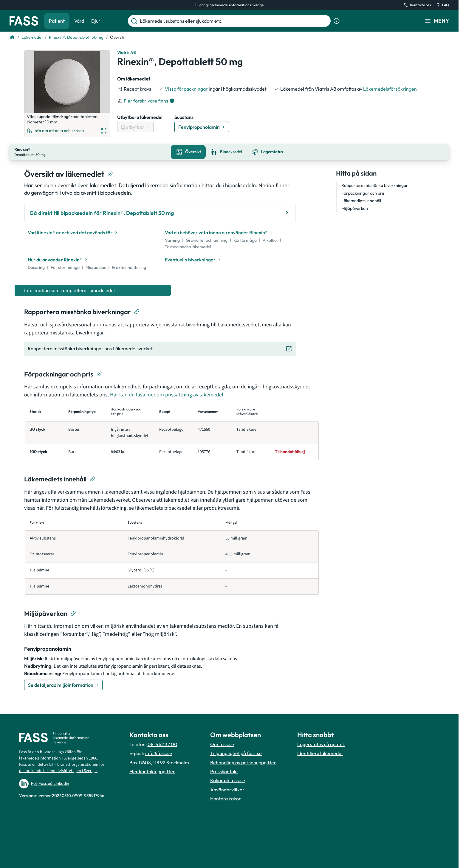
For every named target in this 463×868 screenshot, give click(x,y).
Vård (79, 21)
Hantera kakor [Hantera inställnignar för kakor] (226, 798)
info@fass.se (159, 753)
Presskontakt (224, 771)
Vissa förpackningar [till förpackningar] (186, 89)
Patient (57, 21)
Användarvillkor (227, 789)
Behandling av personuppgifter (243, 762)
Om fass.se (222, 744)
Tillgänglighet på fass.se (236, 753)
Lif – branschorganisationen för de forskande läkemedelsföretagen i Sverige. (62, 767)
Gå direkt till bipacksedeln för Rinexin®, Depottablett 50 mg (160, 212)
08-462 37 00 (162, 744)
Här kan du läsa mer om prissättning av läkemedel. (168, 394)
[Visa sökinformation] (337, 21)
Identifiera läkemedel (320, 753)
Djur (96, 21)
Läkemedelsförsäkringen (390, 89)
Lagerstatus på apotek (321, 744)
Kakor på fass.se (228, 780)
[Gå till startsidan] (24, 21)
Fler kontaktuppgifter (152, 771)
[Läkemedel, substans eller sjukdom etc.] (234, 21)
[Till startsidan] (12, 37)
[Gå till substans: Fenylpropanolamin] (202, 127)
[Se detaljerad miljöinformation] (63, 684)
